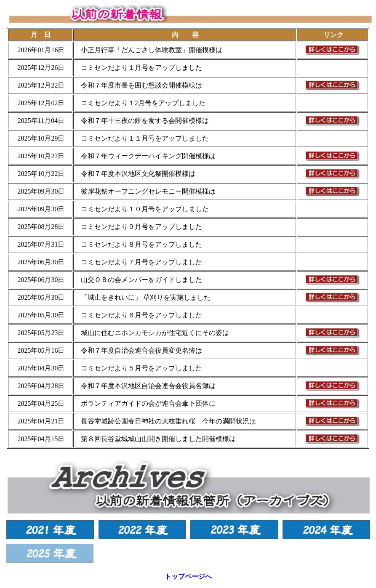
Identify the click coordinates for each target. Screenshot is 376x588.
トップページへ (188, 576)
